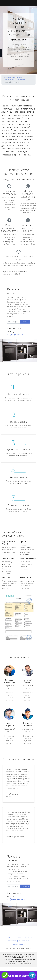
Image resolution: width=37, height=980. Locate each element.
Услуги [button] (9, 937)
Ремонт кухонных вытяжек (15, 80)
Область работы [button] (18, 945)
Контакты (28, 937)
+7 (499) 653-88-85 (19, 40)
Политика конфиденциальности (18, 941)
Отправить (25, 322)
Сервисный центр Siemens (13, 77)
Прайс (19, 937)
